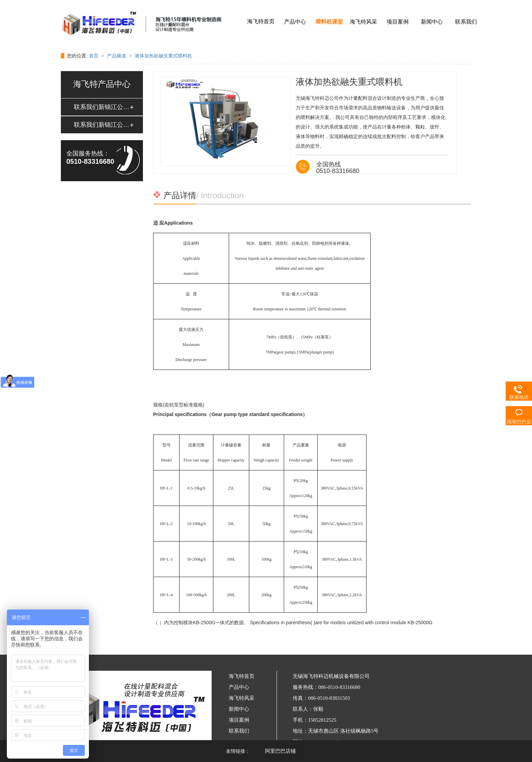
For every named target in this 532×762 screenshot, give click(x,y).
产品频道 (117, 56)
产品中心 (295, 22)
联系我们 (466, 22)
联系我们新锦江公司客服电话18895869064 (102, 107)
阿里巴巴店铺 (280, 751)
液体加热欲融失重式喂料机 (163, 56)
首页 (94, 56)
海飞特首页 (261, 21)
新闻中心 (432, 22)
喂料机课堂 (329, 22)
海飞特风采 (363, 22)
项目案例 (398, 22)
